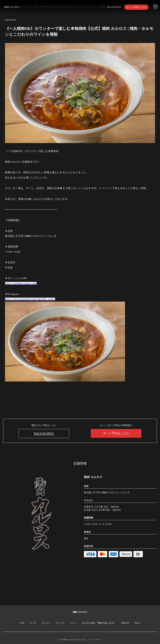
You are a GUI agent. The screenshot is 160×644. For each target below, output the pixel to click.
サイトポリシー (97, 640)
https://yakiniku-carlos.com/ (21, 283)
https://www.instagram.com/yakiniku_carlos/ (30, 299)
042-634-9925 (114, 7)
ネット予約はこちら (136, 7)
